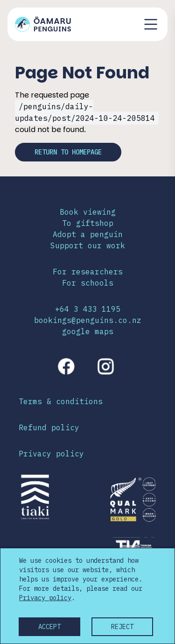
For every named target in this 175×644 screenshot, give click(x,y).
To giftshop (88, 223)
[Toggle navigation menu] (151, 24)
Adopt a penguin (88, 234)
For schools (88, 283)
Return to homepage (68, 152)
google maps (88, 331)
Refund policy (49, 427)
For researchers (88, 272)
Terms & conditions (61, 401)
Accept (49, 627)
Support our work (88, 245)
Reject (122, 627)
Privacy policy (51, 454)
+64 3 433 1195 (88, 309)
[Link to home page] (43, 24)
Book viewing (88, 212)
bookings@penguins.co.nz (88, 320)
